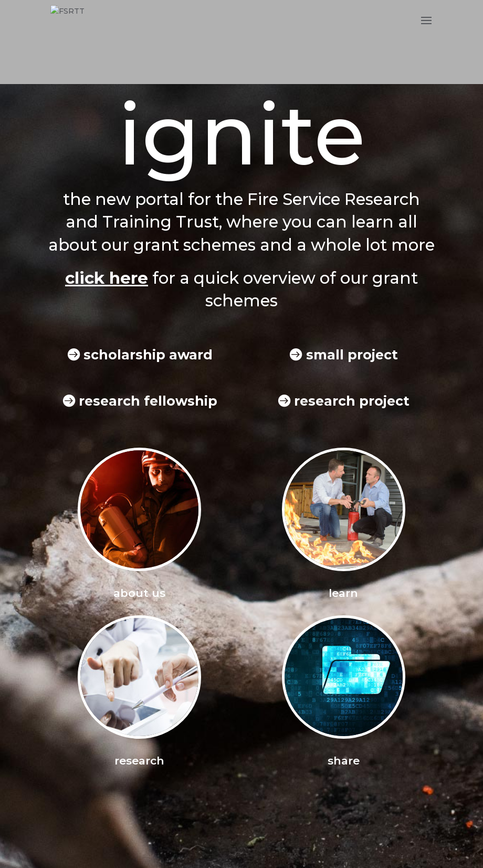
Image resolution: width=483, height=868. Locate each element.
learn (343, 593)
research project (352, 401)
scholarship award (148, 355)
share (344, 761)
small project (352, 355)
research (139, 761)
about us (139, 593)
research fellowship (148, 401)
